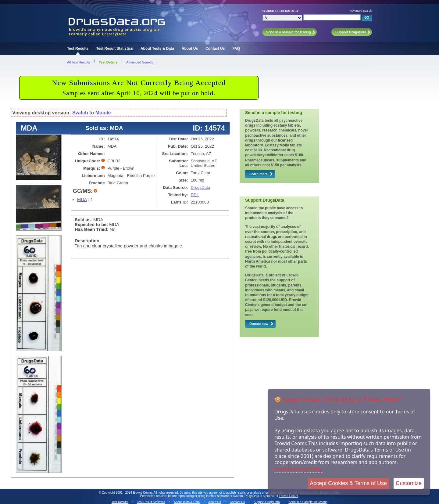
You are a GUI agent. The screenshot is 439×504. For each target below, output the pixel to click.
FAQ (236, 49)
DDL (195, 195)
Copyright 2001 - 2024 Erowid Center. (127, 493)
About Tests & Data (157, 49)
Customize (409, 483)
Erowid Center (289, 496)
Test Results (78, 49)
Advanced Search (361, 11)
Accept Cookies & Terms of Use (348, 483)
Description (87, 241)
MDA (82, 200)
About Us (190, 49)
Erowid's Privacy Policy (298, 469)
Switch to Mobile (91, 113)
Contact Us (215, 49)
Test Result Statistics (114, 49)
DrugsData (201, 187)
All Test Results (79, 62)
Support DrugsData (267, 502)
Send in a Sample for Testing (308, 502)
